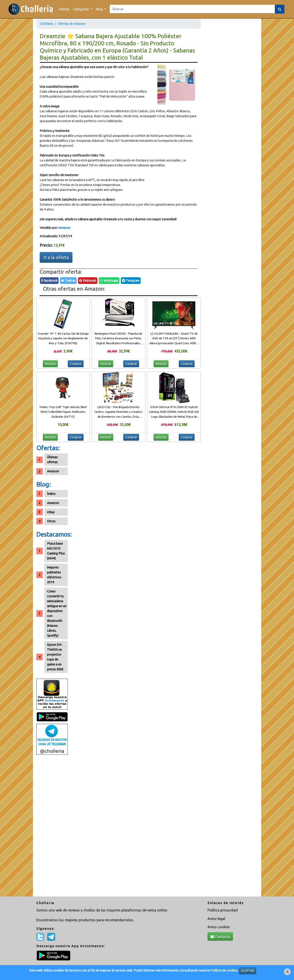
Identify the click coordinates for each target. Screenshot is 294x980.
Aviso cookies (219, 927)
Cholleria (46, 24)
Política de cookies (224, 970)
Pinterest (88, 280)
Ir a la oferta (56, 257)
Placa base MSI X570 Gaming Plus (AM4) (56, 551)
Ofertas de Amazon (72, 24)
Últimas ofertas (52, 460)
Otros (51, 521)
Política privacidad (223, 910)
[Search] (192, 9)
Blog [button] (100, 9)
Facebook (49, 280)
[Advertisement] (52, 827)
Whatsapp (109, 280)
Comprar (76, 364)
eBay (51, 512)
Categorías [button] (81, 9)
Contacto (220, 936)
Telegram (131, 280)
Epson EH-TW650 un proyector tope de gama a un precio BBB (55, 657)
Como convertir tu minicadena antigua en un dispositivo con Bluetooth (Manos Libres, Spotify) (57, 613)
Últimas (64, 9)
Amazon (64, 228)
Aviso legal (216, 919)
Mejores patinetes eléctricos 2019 (54, 575)
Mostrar (50, 364)
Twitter (68, 280)
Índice (51, 494)
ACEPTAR (248, 971)
